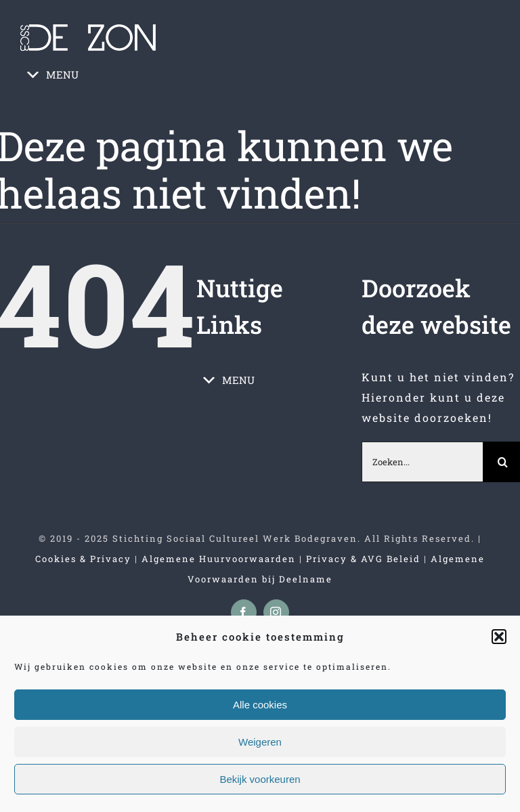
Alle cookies (260, 705)
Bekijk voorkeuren (260, 779)
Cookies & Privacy (83, 559)
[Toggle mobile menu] (492, 109)
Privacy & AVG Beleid (363, 559)
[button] (499, 637)
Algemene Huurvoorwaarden (219, 559)
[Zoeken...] (422, 462)
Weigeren (260, 742)
